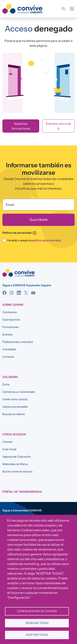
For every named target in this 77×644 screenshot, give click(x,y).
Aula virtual (9, 449)
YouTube (33, 293)
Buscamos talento (14, 414)
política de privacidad (46, 240)
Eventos (7, 334)
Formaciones (11, 327)
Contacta (8, 357)
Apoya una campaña (15, 407)
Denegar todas (37, 623)
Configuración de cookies (37, 611)
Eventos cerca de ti (58, 126)
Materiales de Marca (15, 464)
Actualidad (9, 349)
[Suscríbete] (38, 220)
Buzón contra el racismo (17, 471)
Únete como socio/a (15, 399)
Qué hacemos (11, 320)
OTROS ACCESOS (14, 434)
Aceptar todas (37, 635)
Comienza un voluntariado (19, 392)
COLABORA (10, 377)
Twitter (26, 293)
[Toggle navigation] (72, 9)
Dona (6, 384)
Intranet (7, 442)
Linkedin (19, 293)
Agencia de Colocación (17, 457)
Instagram (12, 293)
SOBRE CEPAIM (13, 305)
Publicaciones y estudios (18, 342)
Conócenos (10, 312)
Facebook (4, 293)
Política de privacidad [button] (19, 233)
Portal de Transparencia (22, 492)
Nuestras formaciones (21, 126)
